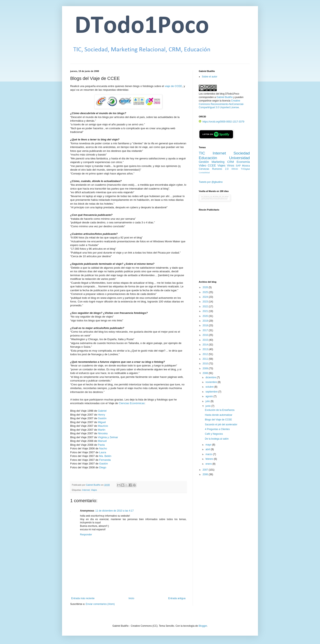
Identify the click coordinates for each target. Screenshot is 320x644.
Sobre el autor (209, 77)
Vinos (231, 165)
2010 (206, 364)
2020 (206, 316)
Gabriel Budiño (93, 485)
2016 (206, 335)
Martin (102, 430)
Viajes (94, 490)
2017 (206, 330)
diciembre (211, 377)
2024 (206, 297)
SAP (238, 166)
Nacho (103, 448)
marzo (209, 454)
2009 (206, 368)
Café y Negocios (214, 434)
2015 (206, 340)
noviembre (212, 382)
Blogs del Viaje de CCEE (218, 420)
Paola (101, 445)
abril (208, 449)
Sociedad (242, 153)
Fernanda (105, 460)
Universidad (239, 158)
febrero (210, 459)
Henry (101, 415)
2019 (206, 321)
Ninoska (103, 433)
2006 (206, 474)
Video (203, 165)
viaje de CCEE (173, 86)
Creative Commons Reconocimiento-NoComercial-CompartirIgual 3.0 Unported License (221, 104)
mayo (209, 445)
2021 (206, 311)
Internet (86, 490)
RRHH (235, 169)
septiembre (212, 392)
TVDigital (245, 169)
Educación (208, 158)
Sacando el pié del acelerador (221, 425)
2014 (206, 345)
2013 (206, 349)
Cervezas (204, 169)
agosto (209, 396)
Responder (86, 535)
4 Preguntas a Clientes (217, 429)
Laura (103, 452)
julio (208, 401)
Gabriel (102, 411)
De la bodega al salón (217, 439)
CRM (231, 162)
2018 (206, 325)
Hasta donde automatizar (219, 415)
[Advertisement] (224, 248)
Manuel (102, 441)
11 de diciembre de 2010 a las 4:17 (114, 511)
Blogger (203, 626)
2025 (206, 292)
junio (208, 406)
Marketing (218, 162)
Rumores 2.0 (220, 169)
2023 (206, 302)
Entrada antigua (177, 598)
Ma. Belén (105, 456)
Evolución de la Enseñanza (220, 410)
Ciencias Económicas (132, 403)
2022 (206, 307)
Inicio (131, 598)
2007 (206, 470)
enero (209, 464)
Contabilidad (204, 173)
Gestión (204, 162)
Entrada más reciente (83, 598)
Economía (243, 162)
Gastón (102, 418)
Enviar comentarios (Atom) (100, 604)
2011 (206, 359)
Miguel (102, 422)
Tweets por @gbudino (211, 182)
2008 (206, 373)
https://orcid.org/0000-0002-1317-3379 (222, 122)
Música (246, 166)
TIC (202, 153)
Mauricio (103, 426)
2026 (206, 287)
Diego (103, 467)
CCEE (212, 165)
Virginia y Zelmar (108, 437)
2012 (206, 354)
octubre (210, 387)
